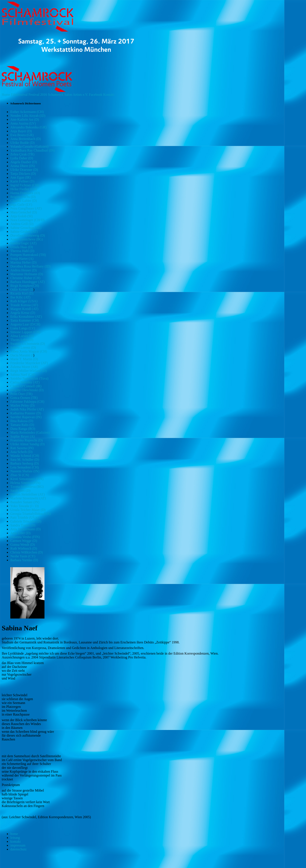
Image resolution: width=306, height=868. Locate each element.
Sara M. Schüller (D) (25, 460)
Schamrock (56, 95)
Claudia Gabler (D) (24, 201)
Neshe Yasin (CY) (23, 556)
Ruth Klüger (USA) (24, 301)
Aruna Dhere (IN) (23, 166)
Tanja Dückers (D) (23, 174)
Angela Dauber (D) (24, 162)
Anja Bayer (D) (21, 131)
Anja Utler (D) (20, 533)
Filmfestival (19, 95)
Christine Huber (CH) (25, 278)
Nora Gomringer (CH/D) (27, 220)
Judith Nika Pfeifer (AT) (27, 409)
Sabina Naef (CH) (23, 375)
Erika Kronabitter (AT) (26, 317)
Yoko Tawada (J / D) (24, 506)
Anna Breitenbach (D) (26, 139)
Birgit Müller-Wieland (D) (28, 371)
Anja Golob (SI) (21, 216)
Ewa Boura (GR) (22, 135)
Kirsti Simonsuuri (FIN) (27, 479)
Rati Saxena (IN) (22, 448)
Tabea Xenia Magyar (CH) (29, 351)
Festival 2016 (38, 95)
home (14, 834)
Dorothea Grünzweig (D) (28, 235)
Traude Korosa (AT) (24, 305)
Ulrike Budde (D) (22, 143)
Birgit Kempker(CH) (25, 286)
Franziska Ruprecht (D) (27, 440)
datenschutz (18, 849)
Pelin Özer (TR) (21, 394)
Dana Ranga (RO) (23, 429)
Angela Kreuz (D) (23, 313)
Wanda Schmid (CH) (25, 456)
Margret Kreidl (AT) (24, 309)
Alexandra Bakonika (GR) (28, 127)
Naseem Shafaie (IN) (25, 471)
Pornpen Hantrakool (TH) (28, 255)
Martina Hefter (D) (23, 262)
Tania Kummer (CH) (25, 320)
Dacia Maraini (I (22, 355)
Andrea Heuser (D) (24, 270)
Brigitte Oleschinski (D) (27, 390)
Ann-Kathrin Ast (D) (25, 119)
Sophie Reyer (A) (22, 436)
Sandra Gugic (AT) (23, 243)
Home (6, 95)
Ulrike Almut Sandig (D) (28, 444)
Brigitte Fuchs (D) (23, 197)
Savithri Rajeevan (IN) (26, 417)
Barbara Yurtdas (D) (24, 560)
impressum (18, 845)
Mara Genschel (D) (24, 212)
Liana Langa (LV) (23, 328)
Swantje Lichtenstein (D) (28, 344)
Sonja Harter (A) (22, 259)
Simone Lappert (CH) (25, 332)
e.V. (85, 95)
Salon (68, 95)
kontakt (15, 841)
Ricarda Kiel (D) (22, 293)
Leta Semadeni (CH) (24, 467)
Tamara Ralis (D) (22, 425)
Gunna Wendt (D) (23, 545)
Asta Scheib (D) (21, 452)
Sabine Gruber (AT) (24, 232)
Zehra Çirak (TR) (22, 154)
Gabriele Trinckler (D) (26, 521)
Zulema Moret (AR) (24, 367)
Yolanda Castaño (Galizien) (29, 147)
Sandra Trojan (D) (23, 525)
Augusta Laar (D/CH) (25, 324)
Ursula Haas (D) (22, 247)
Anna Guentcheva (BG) (27, 239)
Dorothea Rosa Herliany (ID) (30, 266)
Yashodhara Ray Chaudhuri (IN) (33, 150)
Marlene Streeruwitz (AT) (28, 498)
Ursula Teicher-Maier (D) (28, 510)
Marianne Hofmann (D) (27, 274)
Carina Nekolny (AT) (25, 382)
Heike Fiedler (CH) (24, 189)
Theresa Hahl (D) (22, 251)
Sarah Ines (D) (20, 490)
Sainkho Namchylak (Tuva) (29, 378)
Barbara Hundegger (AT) (28, 282)
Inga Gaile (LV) (21, 204)
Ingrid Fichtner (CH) (25, 185)
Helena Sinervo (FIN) (25, 483)
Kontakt (109, 95)
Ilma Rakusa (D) (22, 421)
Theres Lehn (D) (22, 340)
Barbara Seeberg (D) (24, 463)
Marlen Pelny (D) (22, 405)
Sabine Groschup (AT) (26, 228)
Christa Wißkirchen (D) (27, 552)
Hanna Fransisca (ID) (25, 193)
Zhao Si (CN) (20, 475)
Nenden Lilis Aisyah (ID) (28, 116)
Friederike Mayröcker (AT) (29, 363)
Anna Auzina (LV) (23, 123)
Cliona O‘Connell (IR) (26, 386)
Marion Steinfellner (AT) (28, 494)
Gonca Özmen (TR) (24, 398)
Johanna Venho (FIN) (25, 537)
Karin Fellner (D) (22, 181)
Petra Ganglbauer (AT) (26, 208)
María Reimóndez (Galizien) (30, 432)
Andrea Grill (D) (22, 224)
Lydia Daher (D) (22, 158)
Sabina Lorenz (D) (23, 347)
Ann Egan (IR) (21, 177)
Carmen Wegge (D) (24, 541)
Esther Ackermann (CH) (27, 112)
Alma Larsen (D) (22, 336)
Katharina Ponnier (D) (26, 413)
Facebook (96, 95)
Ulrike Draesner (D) (24, 170)
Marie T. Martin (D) (24, 359)
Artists (77, 95)
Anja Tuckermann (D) (25, 529)
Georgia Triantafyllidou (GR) (31, 514)
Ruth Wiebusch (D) (24, 548)
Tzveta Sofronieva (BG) (27, 487)
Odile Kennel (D (22, 290)
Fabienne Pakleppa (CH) (27, 402)
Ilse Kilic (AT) (20, 297)
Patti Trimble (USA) (24, 518)
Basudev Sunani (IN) (25, 502)
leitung (15, 838)
